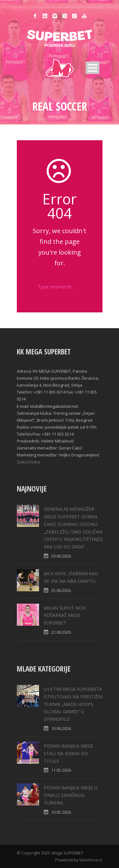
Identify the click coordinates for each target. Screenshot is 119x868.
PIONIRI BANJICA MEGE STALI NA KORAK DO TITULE (68, 753)
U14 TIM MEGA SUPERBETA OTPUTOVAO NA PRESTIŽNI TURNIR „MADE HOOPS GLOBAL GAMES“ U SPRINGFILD (73, 704)
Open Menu (93, 68)
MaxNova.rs (91, 860)
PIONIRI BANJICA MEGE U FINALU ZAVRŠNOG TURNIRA (71, 795)
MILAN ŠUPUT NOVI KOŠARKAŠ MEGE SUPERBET (65, 615)
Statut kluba (28, 462)
